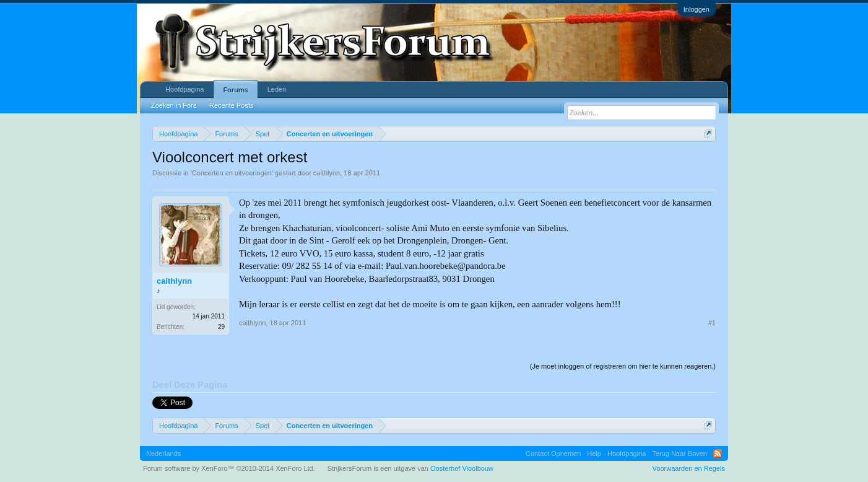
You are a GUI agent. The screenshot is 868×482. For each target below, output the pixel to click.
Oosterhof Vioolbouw (462, 468)
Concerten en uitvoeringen (232, 173)
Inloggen (697, 9)
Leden (277, 89)
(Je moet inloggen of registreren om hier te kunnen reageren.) (623, 366)
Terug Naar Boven (679, 454)
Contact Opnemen (553, 454)
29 (221, 327)
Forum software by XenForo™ (229, 468)
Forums (235, 90)
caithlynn (327, 173)
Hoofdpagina (184, 89)
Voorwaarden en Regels (689, 468)
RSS (718, 454)
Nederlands (163, 454)
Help (594, 454)
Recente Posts (232, 105)
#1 (712, 323)
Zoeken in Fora (174, 105)
